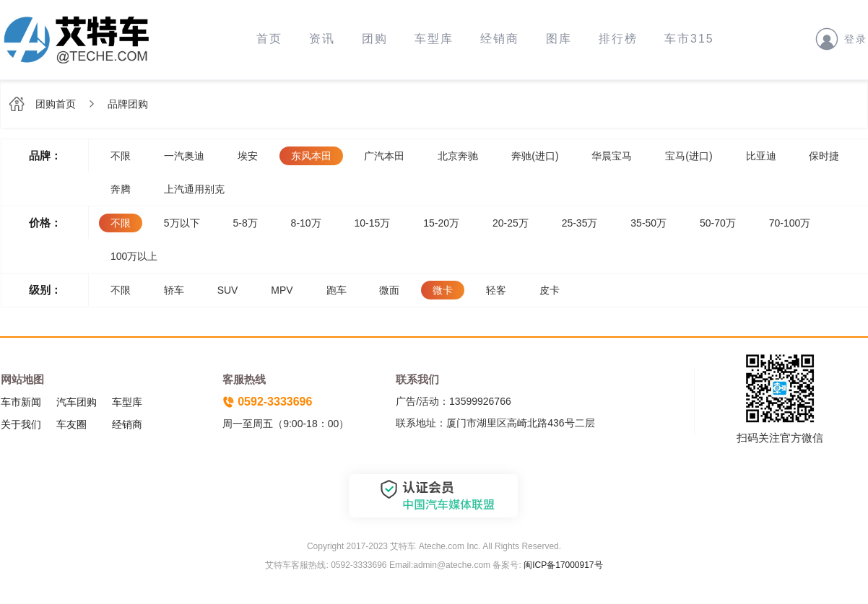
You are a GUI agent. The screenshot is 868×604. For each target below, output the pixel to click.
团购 (375, 39)
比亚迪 (761, 156)
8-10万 (306, 223)
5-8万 (245, 223)
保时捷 (824, 156)
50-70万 (718, 223)
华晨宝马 (612, 156)
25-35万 (580, 223)
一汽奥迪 (184, 156)
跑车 (337, 290)
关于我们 (21, 424)
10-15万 (373, 223)
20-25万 (511, 223)
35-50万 (648, 223)
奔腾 (121, 189)
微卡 (443, 290)
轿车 (174, 290)
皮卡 (550, 290)
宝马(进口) (689, 156)
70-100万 (790, 223)
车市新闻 (21, 402)
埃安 (248, 156)
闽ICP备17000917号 (563, 565)
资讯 (322, 39)
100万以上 (134, 256)
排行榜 (618, 39)
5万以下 (182, 223)
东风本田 (311, 156)
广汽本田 (384, 156)
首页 (269, 39)
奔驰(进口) (535, 156)
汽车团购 (77, 402)
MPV (282, 290)
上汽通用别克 (194, 189)
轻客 (496, 290)
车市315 (689, 39)
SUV (228, 290)
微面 (389, 290)
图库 (559, 39)
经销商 (500, 39)
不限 (121, 156)
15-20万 (441, 223)
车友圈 (71, 424)
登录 (841, 38)
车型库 (434, 39)
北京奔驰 (458, 156)
